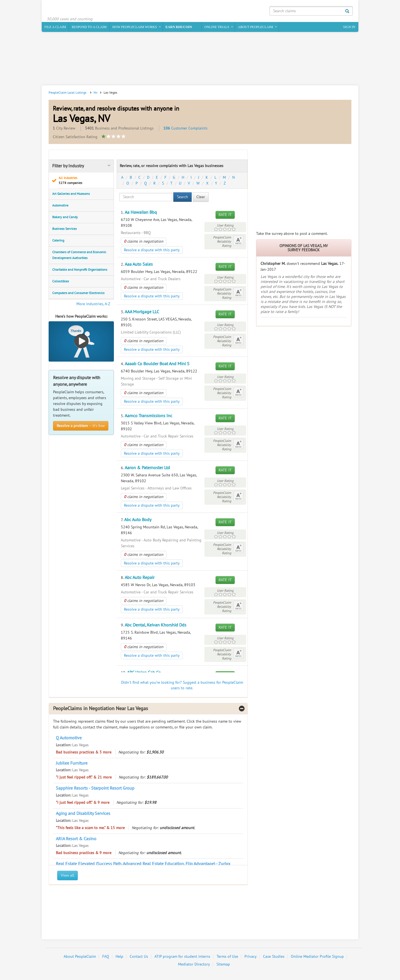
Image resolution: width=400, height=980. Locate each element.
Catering (58, 241)
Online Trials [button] (217, 28)
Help (119, 958)
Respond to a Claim (89, 28)
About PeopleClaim (80, 958)
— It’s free (81, 426)
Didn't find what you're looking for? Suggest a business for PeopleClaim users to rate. (182, 686)
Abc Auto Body (138, 521)
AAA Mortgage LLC (142, 313)
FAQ (106, 958)
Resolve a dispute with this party (152, 251)
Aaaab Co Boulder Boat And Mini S (157, 365)
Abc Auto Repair (140, 578)
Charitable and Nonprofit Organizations (80, 270)
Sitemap (223, 965)
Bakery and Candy (65, 218)
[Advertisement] (200, 60)
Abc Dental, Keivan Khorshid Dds (156, 626)
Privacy (251, 958)
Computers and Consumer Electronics (78, 294)
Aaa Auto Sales (139, 265)
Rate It (225, 216)
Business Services (64, 230)
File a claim (55, 28)
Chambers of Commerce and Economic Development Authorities (79, 256)
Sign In (349, 28)
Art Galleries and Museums (71, 195)
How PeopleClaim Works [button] (135, 28)
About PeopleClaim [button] (255, 28)
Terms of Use (227, 958)
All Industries (84, 181)
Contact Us (139, 958)
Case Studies (274, 958)
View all (67, 876)
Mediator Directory (194, 965)
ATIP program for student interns (182, 958)
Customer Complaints (185, 129)
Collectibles (61, 282)
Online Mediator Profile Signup (317, 958)
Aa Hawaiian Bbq (141, 213)
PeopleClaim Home (74, 10)
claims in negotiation (144, 242)
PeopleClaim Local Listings (67, 93)
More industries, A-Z (93, 305)
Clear (201, 198)
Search (182, 198)
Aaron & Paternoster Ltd (147, 469)
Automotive (60, 206)
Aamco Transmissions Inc (148, 417)
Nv (96, 93)
